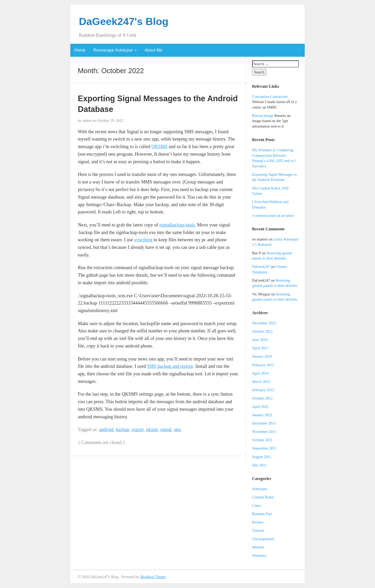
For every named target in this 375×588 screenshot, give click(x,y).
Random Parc (262, 514)
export (137, 429)
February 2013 (263, 390)
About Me (153, 50)
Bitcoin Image (263, 116)
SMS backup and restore (170, 366)
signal (166, 429)
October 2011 (262, 440)
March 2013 (261, 382)
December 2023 (264, 323)
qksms (152, 429)
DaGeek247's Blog (124, 21)
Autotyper (260, 489)
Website (258, 547)
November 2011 (264, 432)
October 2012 (262, 398)
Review (258, 522)
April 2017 (260, 348)
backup (123, 429)
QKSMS (159, 147)
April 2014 (260, 373)
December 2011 (264, 423)
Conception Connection (270, 97)
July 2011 (259, 465)
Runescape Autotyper (115, 50)
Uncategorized (263, 539)
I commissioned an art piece (273, 216)
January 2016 (262, 356)
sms (177, 429)
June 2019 (260, 340)
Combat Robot (263, 497)
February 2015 (263, 365)
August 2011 (262, 457)
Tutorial (258, 530)
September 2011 (264, 448)
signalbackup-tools (177, 225)
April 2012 (260, 407)
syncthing (143, 240)
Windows (259, 555)
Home (80, 50)
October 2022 (262, 331)
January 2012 (262, 415)
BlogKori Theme (153, 577)
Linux (257, 505)
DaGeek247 (261, 267)
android (106, 429)
